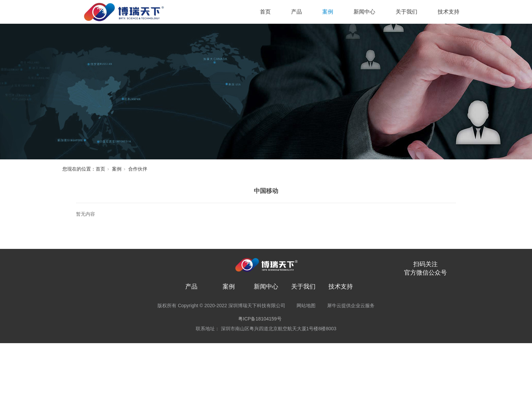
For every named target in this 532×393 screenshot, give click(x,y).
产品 (297, 12)
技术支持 (449, 12)
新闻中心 (364, 12)
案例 (328, 12)
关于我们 (406, 12)
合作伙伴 (138, 169)
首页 (265, 12)
